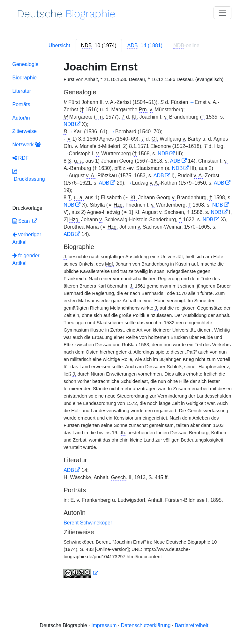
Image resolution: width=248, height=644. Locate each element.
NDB (69, 124)
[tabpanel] (124, 321)
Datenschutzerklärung (146, 625)
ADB (175, 161)
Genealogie (26, 64)
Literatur (22, 91)
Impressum (104, 625)
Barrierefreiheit (192, 625)
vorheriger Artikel (27, 238)
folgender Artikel (26, 259)
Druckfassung (29, 175)
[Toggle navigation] (222, 13)
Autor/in (21, 118)
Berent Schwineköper (88, 523)
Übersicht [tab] (59, 45)
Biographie (25, 78)
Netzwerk (26, 145)
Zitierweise (25, 131)
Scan (22, 221)
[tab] (99, 46)
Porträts (21, 104)
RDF (21, 158)
